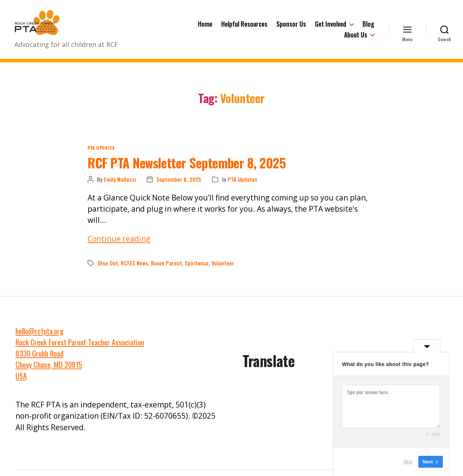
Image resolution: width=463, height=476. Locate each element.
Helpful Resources (244, 27)
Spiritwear (197, 269)
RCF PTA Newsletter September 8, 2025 (187, 168)
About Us (356, 38)
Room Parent (166, 269)
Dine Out (108, 269)
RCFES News (134, 269)
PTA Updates (101, 153)
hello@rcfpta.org (39, 337)
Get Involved (331, 27)
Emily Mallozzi (120, 185)
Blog (368, 27)
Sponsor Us (291, 27)
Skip (408, 461)
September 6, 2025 (179, 185)
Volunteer (223, 269)
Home (205, 27)
